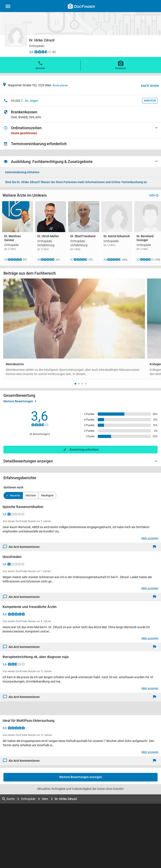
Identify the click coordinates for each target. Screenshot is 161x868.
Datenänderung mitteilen (22, 172)
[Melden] (156, 547)
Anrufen (40, 65)
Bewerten (121, 65)
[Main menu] (8, 7)
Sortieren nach (13, 487)
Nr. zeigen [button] (32, 101)
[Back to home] (81, 7)
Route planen (60, 85)
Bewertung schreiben (84, 450)
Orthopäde (28, 799)
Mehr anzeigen (150, 538)
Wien (45, 799)
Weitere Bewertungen (20, 401)
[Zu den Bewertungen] (43, 52)
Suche (8, 799)
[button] (75, 384)
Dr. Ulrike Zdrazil (66, 799)
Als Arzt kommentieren (21, 547)
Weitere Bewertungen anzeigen (81, 777)
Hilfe (154, 195)
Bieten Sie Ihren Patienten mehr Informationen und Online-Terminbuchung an (76, 182)
